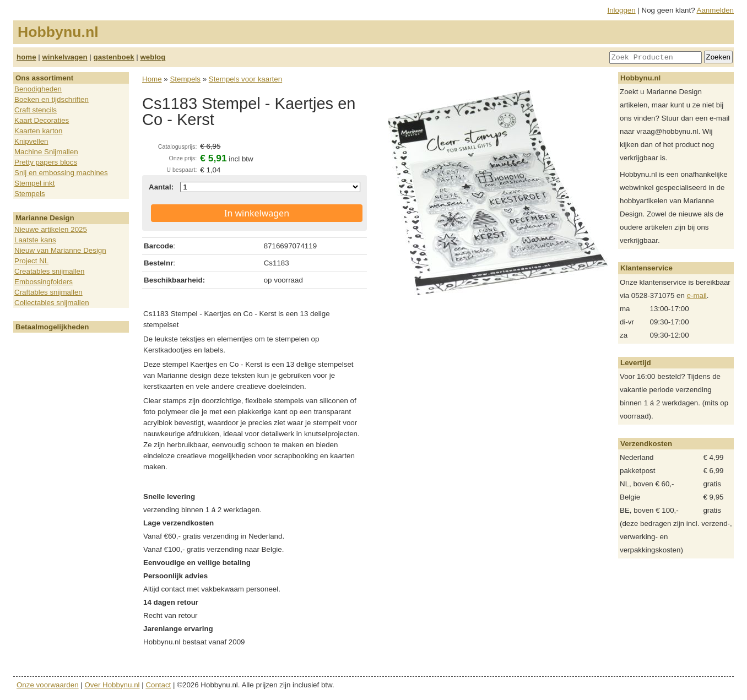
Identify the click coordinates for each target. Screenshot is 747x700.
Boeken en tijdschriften (52, 99)
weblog (153, 57)
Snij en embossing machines (61, 173)
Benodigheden (38, 89)
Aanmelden (715, 10)
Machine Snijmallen (46, 152)
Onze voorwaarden (48, 685)
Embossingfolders (44, 282)
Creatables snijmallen (49, 271)
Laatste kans (35, 240)
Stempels (30, 194)
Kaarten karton (38, 131)
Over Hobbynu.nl (112, 685)
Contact (158, 685)
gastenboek (114, 57)
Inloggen (622, 10)
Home (152, 79)
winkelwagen (64, 57)
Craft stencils (36, 110)
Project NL (31, 261)
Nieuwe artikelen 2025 (51, 229)
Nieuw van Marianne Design (60, 250)
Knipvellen (31, 141)
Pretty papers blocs (46, 162)
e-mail (697, 295)
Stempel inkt (34, 183)
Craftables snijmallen (48, 292)
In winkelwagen (257, 213)
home (26, 57)
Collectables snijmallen (52, 303)
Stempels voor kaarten (245, 79)
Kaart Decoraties (42, 120)
